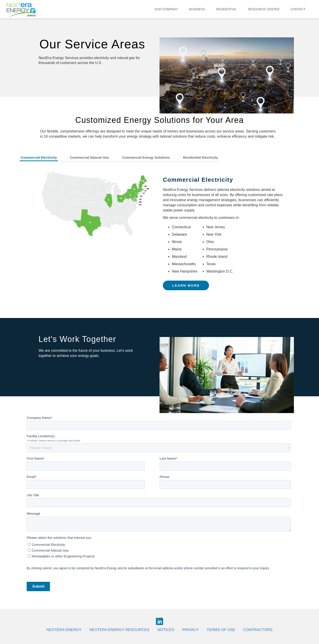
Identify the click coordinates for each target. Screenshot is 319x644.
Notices (166, 630)
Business (197, 9)
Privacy (190, 630)
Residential (226, 9)
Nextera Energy (65, 630)
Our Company (166, 9)
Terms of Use (221, 630)
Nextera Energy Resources (119, 630)
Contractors (258, 630)
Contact (298, 9)
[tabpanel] (159, 234)
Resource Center (264, 9)
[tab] (44, 158)
